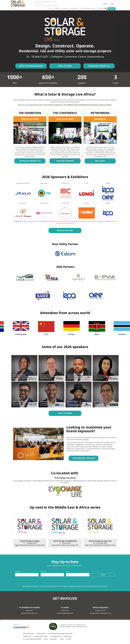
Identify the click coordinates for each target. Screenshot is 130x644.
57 (69, 223)
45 (105, 221)
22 (58, 221)
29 (72, 221)
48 (112, 221)
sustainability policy (55, 636)
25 (64, 221)
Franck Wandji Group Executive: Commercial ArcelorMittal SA (77, 377)
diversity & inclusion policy (41, 636)
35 (85, 221)
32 (78, 221)
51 (57, 223)
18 (49, 221)
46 (108, 221)
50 (116, 221)
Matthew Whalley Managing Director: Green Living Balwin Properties (50, 377)
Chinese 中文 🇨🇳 (102, 8)
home (50, 8)
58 (71, 223)
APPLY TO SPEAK (65, 66)
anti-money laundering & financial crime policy (61, 634)
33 (81, 221)
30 (74, 221)
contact (62, 639)
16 (45, 221)
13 (39, 221)
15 (43, 221)
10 (33, 221)
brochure (69, 639)
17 (47, 221)
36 (87, 221)
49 (114, 221)
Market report (74, 8)
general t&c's (54, 639)
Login (112, 4)
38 (91, 221)
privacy (46, 639)
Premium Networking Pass (88, 8)
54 (63, 223)
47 (110, 221)
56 (67, 223)
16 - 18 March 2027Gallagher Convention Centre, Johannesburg (30, 543)
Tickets (105, 4)
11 (35, 221)
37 (89, 221)
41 (97, 221)
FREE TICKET (100, 161)
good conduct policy (29, 634)
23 (60, 221)
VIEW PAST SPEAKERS (65, 161)
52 (59, 223)
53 (61, 223)
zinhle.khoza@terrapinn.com (65, 613)
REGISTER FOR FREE (65, 230)
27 (68, 221)
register (112, 9)
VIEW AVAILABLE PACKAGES (84, 458)
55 (65, 223)
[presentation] (64, 550)
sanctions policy (67, 636)
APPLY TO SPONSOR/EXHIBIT (31, 66)
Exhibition (57, 8)
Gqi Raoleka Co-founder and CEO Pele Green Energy (46, 403)
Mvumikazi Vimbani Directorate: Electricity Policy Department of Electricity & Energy (24, 377)
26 (66, 221)
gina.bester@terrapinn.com (30, 613)
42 (99, 221)
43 (101, 221)
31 (76, 221)
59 (73, 223)
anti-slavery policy (41, 634)
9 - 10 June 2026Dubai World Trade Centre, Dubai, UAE (100, 543)
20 (54, 221)
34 (83, 221)
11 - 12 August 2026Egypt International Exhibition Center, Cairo (65, 543)
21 (56, 221)
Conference (65, 8)
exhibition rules (27, 636)
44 (103, 221)
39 (93, 221)
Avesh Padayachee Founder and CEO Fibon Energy (19, 403)
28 (70, 221)
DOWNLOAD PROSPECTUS (99, 66)
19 (52, 221)
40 (95, 221)
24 (62, 221)
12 (37, 221)
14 (41, 221)
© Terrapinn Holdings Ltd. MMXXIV (32, 639)
